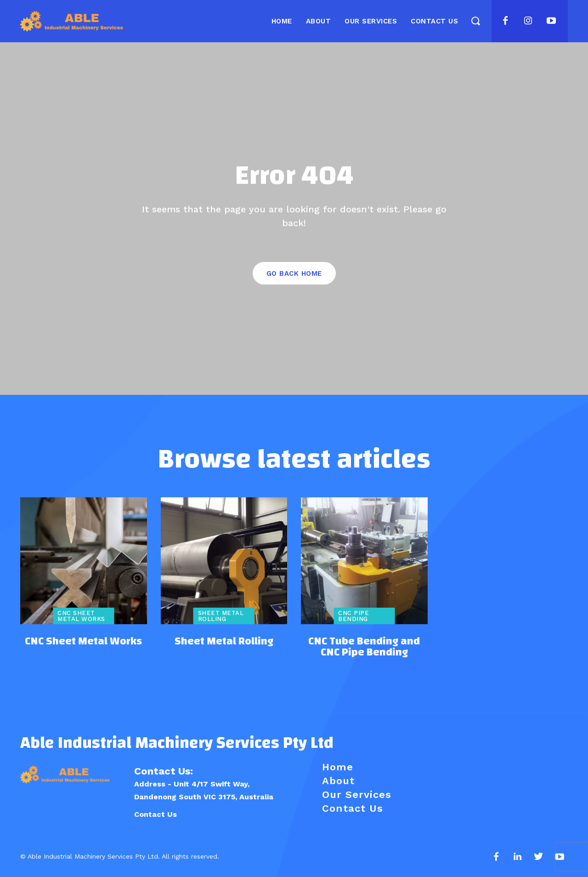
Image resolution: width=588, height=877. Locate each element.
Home (338, 767)
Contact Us (155, 814)
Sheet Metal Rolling (221, 616)
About (338, 781)
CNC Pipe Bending (353, 616)
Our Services (357, 794)
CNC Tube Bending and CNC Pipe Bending (364, 647)
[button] (475, 20)
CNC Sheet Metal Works (81, 616)
